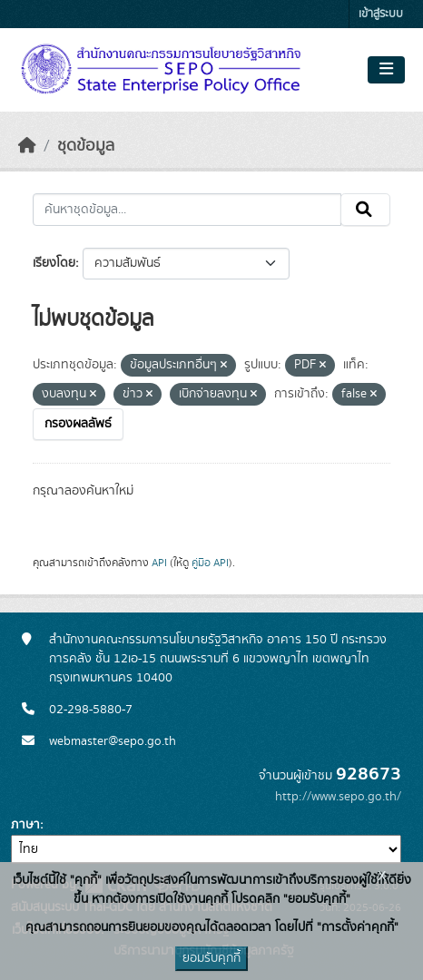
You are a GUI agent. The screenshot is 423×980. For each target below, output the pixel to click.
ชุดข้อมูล (86, 146)
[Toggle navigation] (386, 70)
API (159, 563)
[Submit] (365, 210)
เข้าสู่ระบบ (381, 14)
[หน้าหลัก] (27, 146)
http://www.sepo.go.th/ (338, 797)
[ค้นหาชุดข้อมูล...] (187, 210)
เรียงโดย (54, 263)
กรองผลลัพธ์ (78, 424)
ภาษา (25, 825)
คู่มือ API (210, 563)
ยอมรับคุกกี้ (211, 958)
